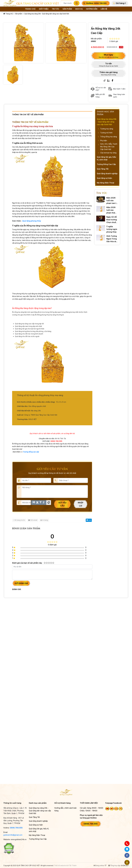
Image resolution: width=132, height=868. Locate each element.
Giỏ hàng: (120, 3)
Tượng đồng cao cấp (31, 452)
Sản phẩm (67, 9)
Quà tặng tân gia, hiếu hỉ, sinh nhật (106, 158)
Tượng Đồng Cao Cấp (106, 164)
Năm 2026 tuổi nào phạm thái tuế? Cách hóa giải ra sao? (111, 210)
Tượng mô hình (106, 133)
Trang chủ (30, 9)
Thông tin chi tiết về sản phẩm (28, 115)
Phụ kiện (104, 141)
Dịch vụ (79, 9)
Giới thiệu (44, 9)
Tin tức (55, 9)
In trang (44, 520)
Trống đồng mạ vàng (109, 137)
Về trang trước (19, 520)
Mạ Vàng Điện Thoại (105, 183)
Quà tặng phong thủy (32, 221)
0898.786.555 (16, 828)
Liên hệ (104, 9)
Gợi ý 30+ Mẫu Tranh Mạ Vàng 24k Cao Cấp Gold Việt (109, 147)
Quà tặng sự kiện (104, 178)
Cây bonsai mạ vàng (108, 153)
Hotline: (96, 3)
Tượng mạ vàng (107, 129)
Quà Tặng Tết (103, 169)
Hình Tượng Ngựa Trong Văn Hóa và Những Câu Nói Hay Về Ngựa (112, 239)
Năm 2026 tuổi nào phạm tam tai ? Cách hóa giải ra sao (112, 201)
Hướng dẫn (92, 9)
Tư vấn (108, 65)
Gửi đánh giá (21, 583)
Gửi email (33, 520)
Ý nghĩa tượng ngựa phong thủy (112, 229)
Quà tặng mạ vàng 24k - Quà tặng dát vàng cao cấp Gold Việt (47, 14)
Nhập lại (81, 504)
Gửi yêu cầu (62, 504)
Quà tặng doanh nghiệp (107, 174)
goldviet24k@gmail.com (13, 835)
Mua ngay (108, 56)
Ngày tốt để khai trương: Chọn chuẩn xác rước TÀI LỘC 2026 (112, 220)
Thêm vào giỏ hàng (108, 73)
